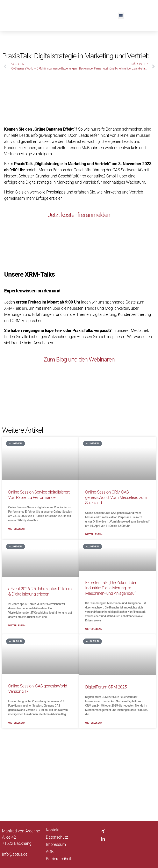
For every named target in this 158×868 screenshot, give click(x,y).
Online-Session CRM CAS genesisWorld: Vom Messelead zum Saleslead (116, 498)
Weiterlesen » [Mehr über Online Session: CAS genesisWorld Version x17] (17, 723)
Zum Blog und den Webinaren (79, 359)
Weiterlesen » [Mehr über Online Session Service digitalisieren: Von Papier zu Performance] (17, 529)
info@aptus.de (15, 854)
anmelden (100, 215)
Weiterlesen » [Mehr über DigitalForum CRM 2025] (94, 723)
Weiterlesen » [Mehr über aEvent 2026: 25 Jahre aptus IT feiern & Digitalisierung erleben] (17, 626)
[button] (121, 16)
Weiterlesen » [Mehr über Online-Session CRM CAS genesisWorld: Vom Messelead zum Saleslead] (94, 534)
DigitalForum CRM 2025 (106, 687)
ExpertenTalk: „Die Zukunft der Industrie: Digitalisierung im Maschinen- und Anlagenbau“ (111, 588)
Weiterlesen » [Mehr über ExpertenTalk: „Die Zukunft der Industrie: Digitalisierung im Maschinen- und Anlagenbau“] (94, 629)
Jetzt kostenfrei (66, 215)
